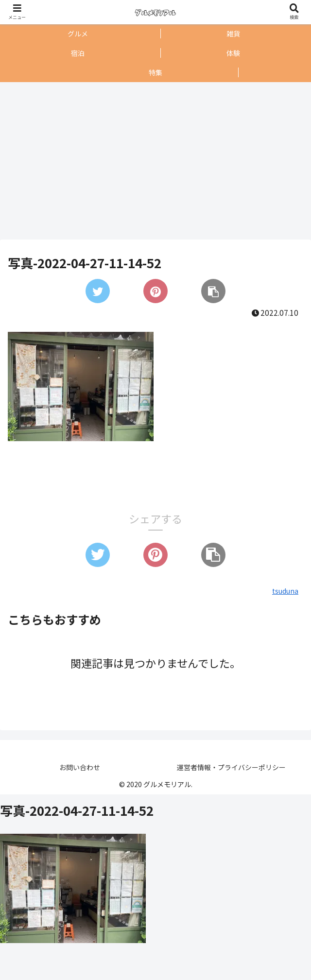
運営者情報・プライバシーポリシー (231, 767)
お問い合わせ (80, 767)
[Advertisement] (153, 161)
